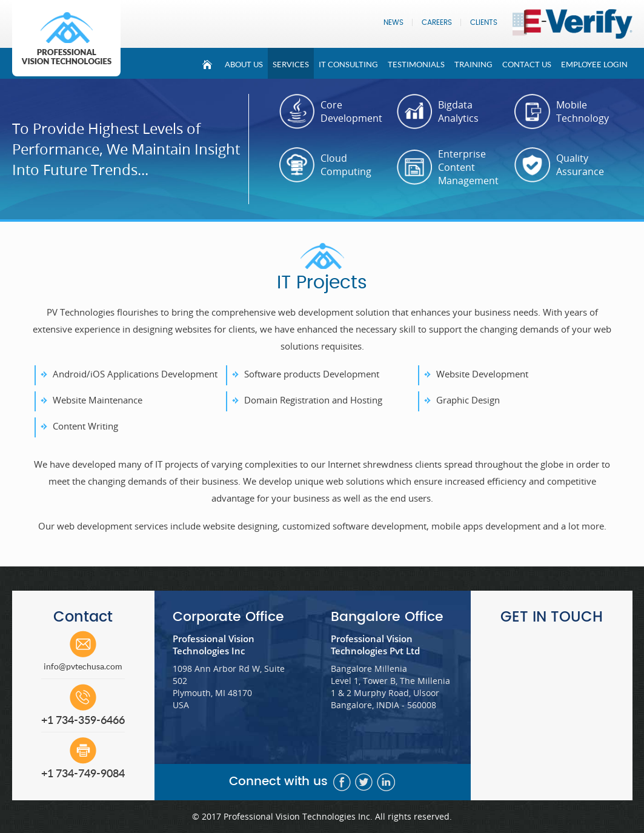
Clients (484, 22)
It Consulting (348, 64)
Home (208, 63)
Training (473, 64)
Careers (437, 22)
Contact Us (527, 64)
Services (291, 64)
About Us (244, 64)
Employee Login (594, 64)
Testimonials (416, 64)
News (393, 22)
